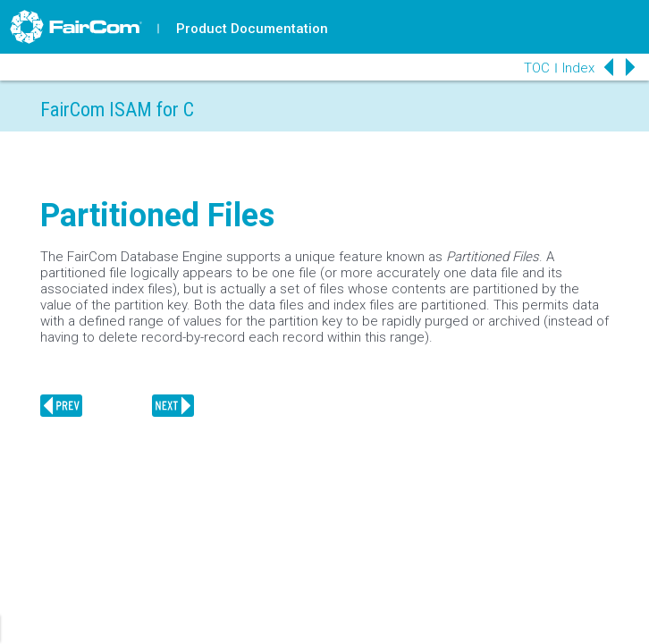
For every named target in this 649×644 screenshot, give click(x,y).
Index (578, 68)
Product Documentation (252, 29)
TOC (537, 68)
